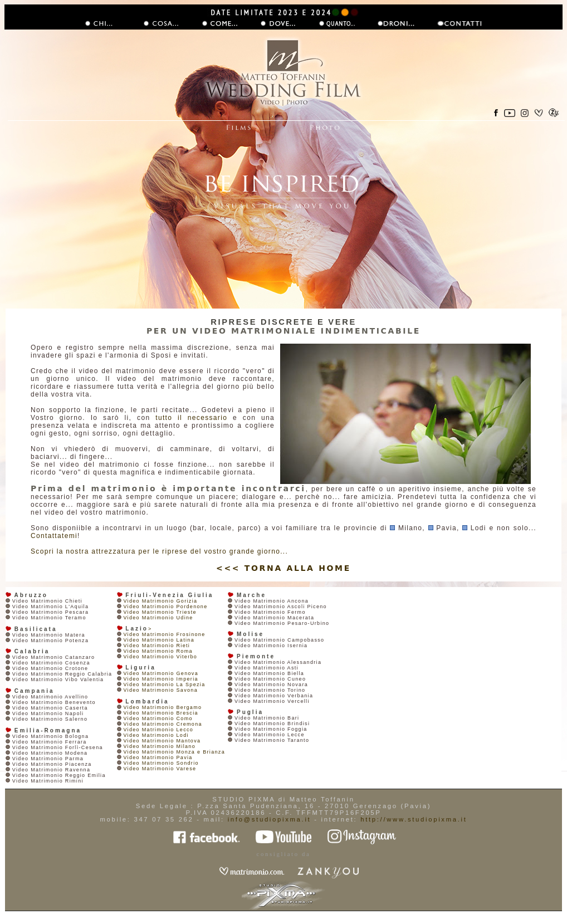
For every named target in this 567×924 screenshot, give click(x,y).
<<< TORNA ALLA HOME (283, 568)
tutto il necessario (191, 418)
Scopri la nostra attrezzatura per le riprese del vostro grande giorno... (159, 551)
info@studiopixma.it (270, 819)
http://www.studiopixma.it (414, 819)
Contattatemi (54, 536)
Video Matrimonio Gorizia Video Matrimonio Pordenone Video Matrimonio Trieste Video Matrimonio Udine (162, 609)
